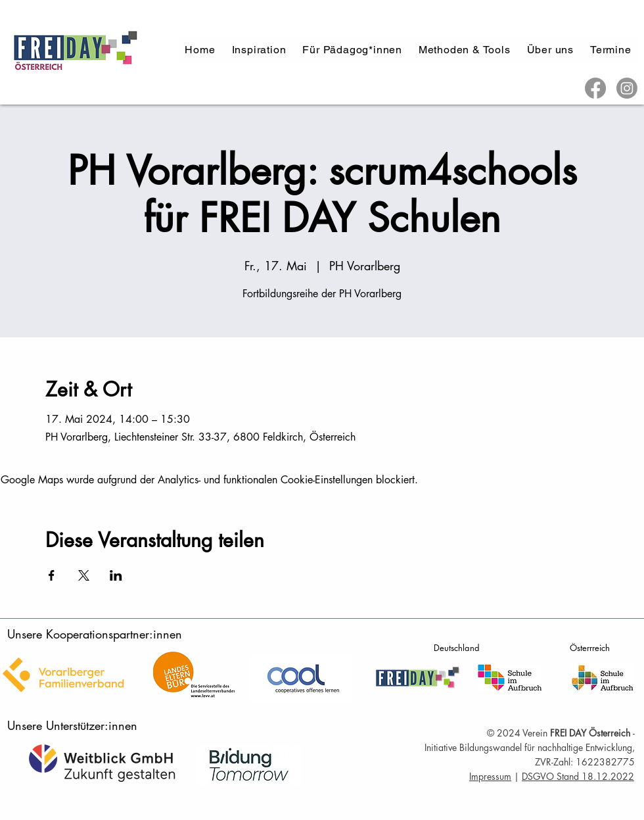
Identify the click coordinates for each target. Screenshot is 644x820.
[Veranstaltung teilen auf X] (84, 575)
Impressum (490, 776)
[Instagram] (627, 88)
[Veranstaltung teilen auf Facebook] (52, 575)
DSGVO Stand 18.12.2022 (578, 776)
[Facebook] (595, 88)
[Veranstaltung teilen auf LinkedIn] (116, 575)
